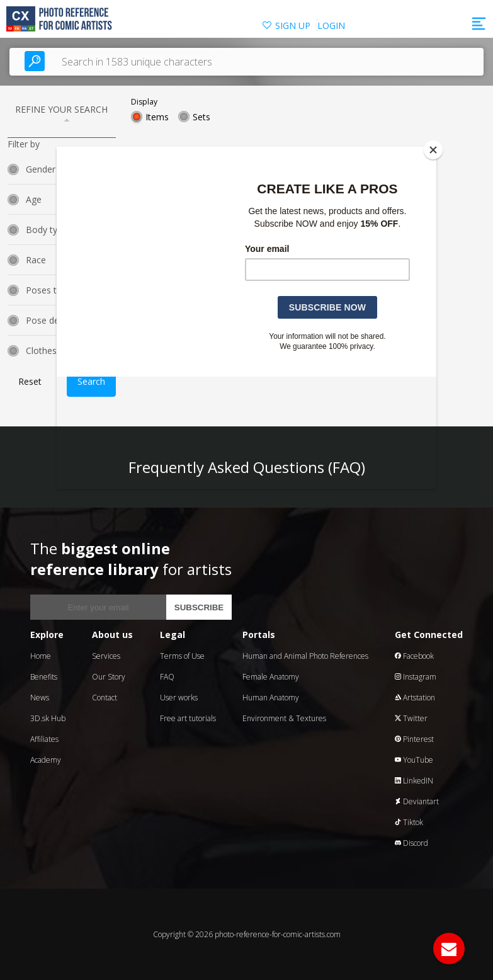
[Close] (433, 150)
